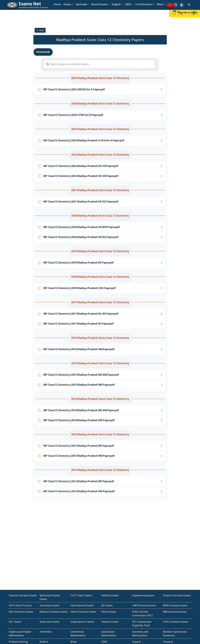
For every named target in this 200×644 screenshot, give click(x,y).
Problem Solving (18, 642)
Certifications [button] (144, 4)
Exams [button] (67, 4)
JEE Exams (107, 605)
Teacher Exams (110, 622)
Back (40, 30)
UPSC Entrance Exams (176, 622)
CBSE (104, 642)
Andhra (44, 642)
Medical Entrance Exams (54, 612)
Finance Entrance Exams (177, 595)
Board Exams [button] (99, 4)
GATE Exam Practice (20, 605)
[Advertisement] (17, 56)
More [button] (160, 4)
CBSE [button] (128, 4)
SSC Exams (15, 622)
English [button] (116, 4)
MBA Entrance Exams (175, 605)
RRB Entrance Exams (175, 612)
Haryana (168, 642)
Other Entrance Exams (83, 612)
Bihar (74, 642)
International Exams (82, 605)
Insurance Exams (49, 605)
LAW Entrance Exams (144, 605)
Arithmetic (46, 632)
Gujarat (136, 642)
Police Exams (109, 612)
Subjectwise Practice (82, 622)
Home (57, 4)
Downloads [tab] (43, 52)
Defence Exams (110, 595)
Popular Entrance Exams (23, 595)
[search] (189, 5)
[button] (176, 5)
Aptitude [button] (81, 4)
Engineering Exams (143, 595)
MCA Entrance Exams (21, 612)
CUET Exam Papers (81, 595)
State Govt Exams (49, 622)
